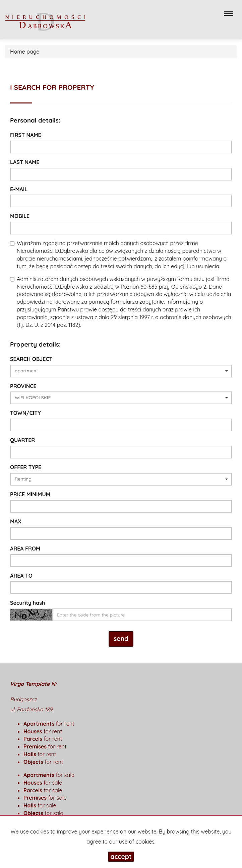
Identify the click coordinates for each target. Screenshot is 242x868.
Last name (25, 162)
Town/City (25, 413)
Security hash (27, 603)
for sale (49, 775)
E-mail (19, 189)
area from (25, 549)
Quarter (22, 440)
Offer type (26, 467)
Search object (31, 359)
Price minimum (30, 494)
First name (26, 135)
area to (21, 576)
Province (23, 386)
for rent (49, 724)
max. (16, 521)
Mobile (20, 216)
